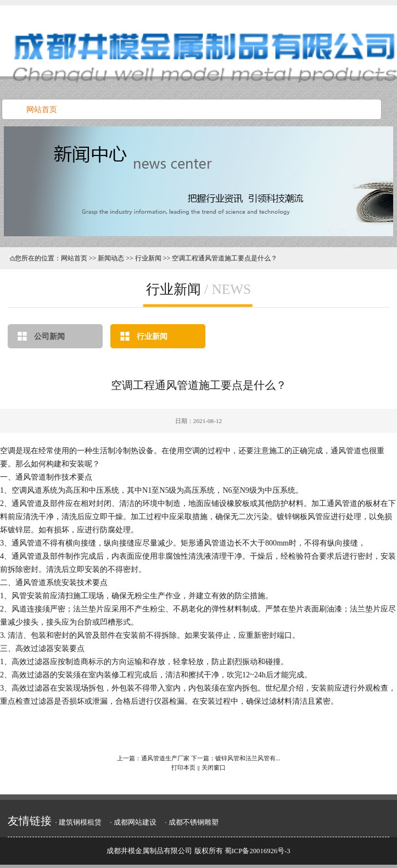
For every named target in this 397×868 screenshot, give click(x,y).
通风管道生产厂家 (165, 758)
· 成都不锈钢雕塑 (191, 822)
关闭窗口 (214, 767)
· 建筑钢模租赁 (78, 822)
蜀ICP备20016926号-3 (258, 851)
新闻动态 (111, 258)
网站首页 (74, 258)
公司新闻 (49, 336)
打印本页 (183, 767)
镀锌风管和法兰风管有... (248, 758)
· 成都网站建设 (133, 822)
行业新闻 (152, 336)
